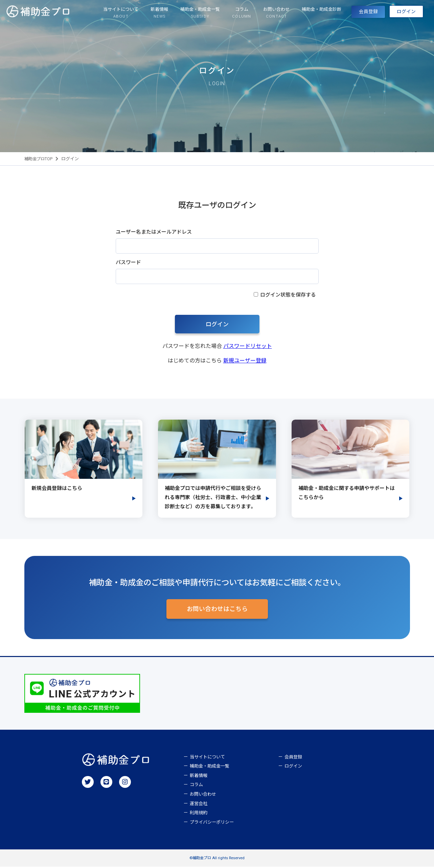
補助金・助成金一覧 (210, 768)
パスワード (128, 262)
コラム (196, 786)
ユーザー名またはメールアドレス (154, 232)
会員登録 (356, 14)
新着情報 (199, 777)
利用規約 (199, 814)
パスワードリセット (248, 346)
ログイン (361, 27)
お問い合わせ (203, 795)
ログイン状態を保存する (288, 295)
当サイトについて (207, 758)
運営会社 (199, 805)
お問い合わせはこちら (217, 610)
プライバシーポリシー (212, 824)
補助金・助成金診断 (304, 13)
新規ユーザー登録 (245, 361)
